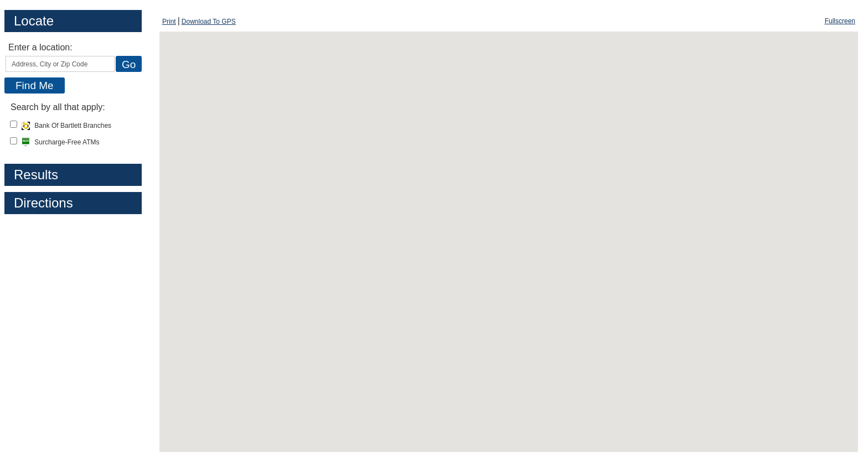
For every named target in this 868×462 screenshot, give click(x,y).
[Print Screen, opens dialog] (169, 22)
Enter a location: (40, 47)
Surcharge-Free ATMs (60, 142)
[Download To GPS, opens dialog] (209, 22)
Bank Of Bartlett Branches (66, 126)
